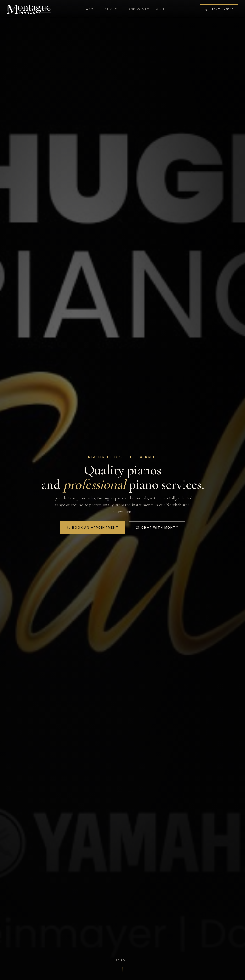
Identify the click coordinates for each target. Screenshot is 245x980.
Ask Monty (139, 9)
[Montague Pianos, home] (29, 9)
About (92, 9)
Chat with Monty (157, 527)
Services (113, 9)
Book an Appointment (92, 527)
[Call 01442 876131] (219, 9)
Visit (160, 9)
